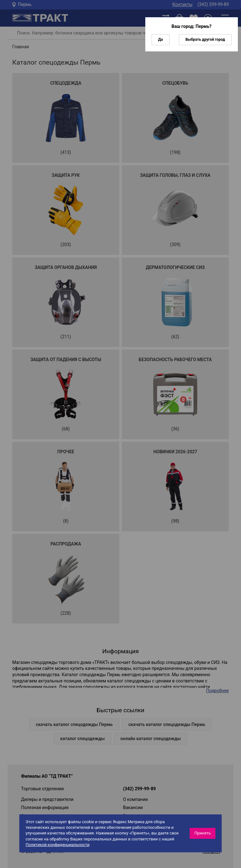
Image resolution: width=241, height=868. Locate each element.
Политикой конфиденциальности (57, 845)
